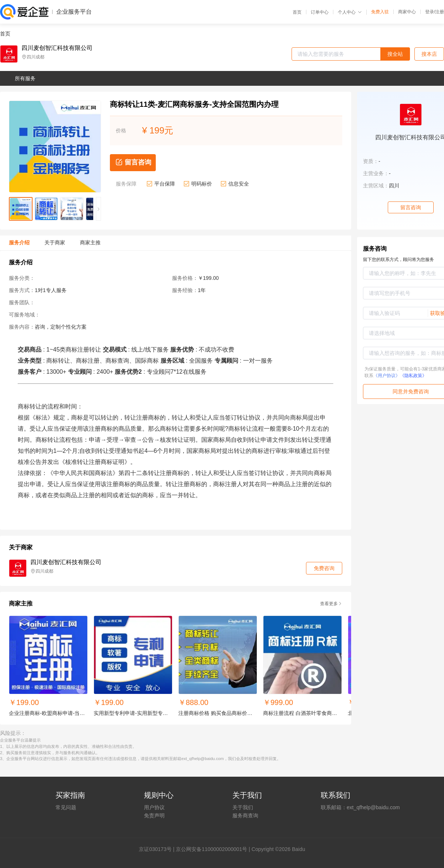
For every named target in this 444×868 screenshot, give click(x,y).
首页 (297, 12)
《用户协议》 (387, 376)
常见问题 (66, 807)
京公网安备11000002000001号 (211, 849)
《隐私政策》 (413, 376)
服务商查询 (245, 816)
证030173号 (158, 849)
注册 (440, 12)
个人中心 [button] (350, 12)
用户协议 (154, 807)
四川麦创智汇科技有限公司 (57, 48)
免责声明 (154, 816)
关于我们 (243, 807)
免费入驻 (380, 12)
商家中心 (407, 12)
